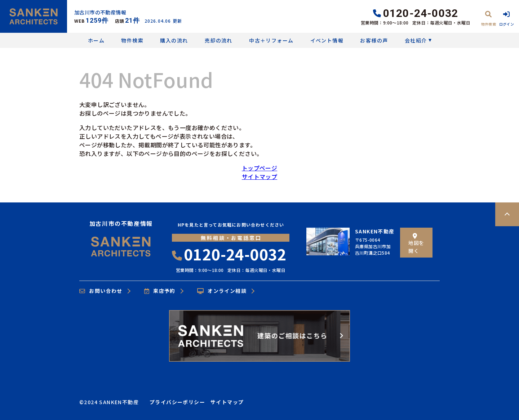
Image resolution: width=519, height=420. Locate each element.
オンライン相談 (222, 291)
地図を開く (416, 244)
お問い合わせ (101, 291)
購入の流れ (174, 40)
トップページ (259, 168)
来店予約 (160, 291)
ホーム (96, 40)
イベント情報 (327, 40)
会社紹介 (416, 40)
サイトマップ (259, 177)
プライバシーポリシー (177, 402)
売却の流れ (219, 40)
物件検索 (132, 40)
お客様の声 (374, 40)
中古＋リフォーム (271, 40)
